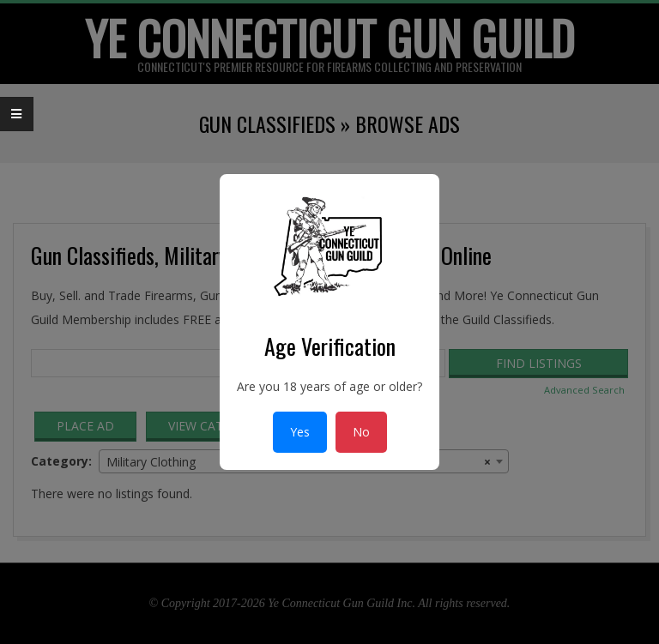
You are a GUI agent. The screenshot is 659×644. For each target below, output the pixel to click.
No (361, 432)
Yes (300, 432)
